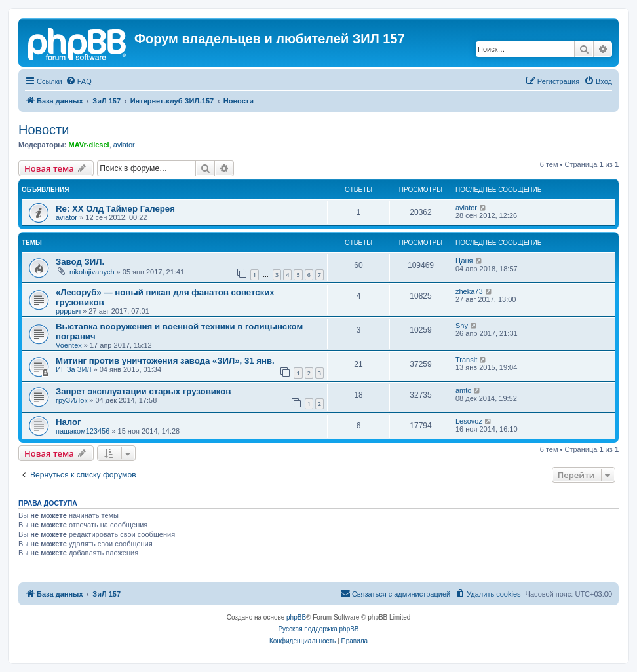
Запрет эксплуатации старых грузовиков (143, 391)
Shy (462, 326)
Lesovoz (469, 421)
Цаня (464, 261)
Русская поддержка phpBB (318, 629)
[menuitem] (79, 81)
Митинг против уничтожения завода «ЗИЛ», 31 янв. (165, 361)
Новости (44, 130)
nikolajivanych (92, 272)
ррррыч (68, 311)
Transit (466, 360)
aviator (124, 145)
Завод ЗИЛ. (80, 262)
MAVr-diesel (88, 145)
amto (463, 390)
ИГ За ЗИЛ (74, 369)
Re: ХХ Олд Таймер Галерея (115, 209)
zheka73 (469, 291)
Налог (68, 422)
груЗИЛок (71, 400)
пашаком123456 (83, 431)
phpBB (296, 617)
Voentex (69, 345)
